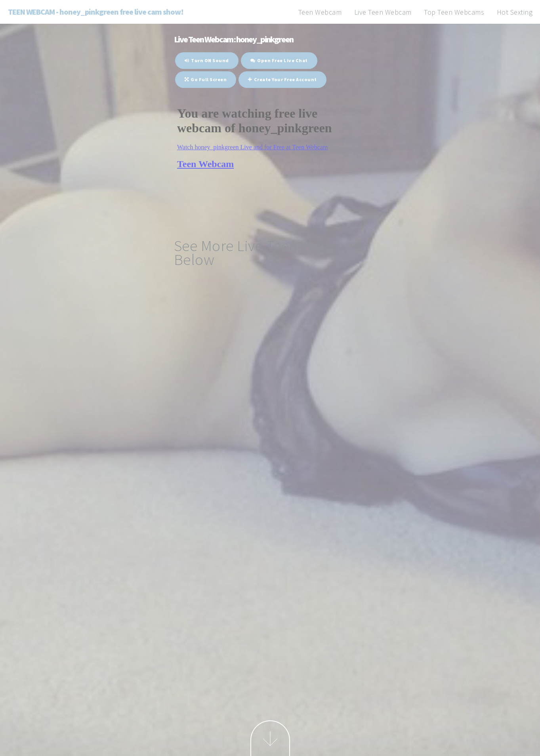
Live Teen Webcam (383, 12)
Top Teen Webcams (454, 12)
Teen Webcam (320, 12)
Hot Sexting (515, 12)
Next (270, 738)
